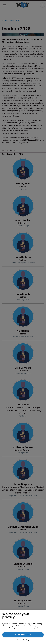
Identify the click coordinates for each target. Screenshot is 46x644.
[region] (23, 627)
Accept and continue (23, 634)
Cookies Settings (23, 640)
